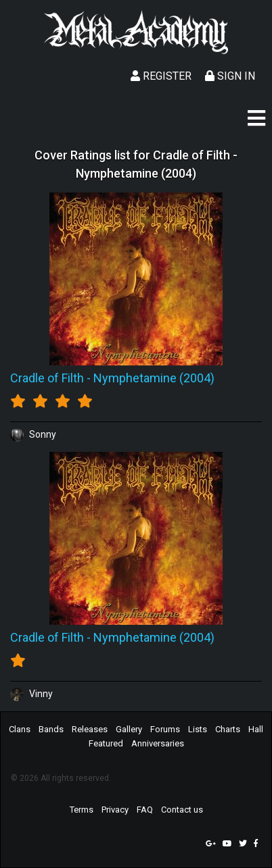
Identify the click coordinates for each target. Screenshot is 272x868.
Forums (165, 729)
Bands (51, 729)
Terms (82, 810)
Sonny (33, 434)
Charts (228, 729)
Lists (198, 729)
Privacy (115, 810)
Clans (20, 729)
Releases (90, 729)
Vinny (31, 694)
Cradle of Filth (47, 378)
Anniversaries (158, 743)
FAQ (145, 810)
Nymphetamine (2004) (154, 378)
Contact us (182, 810)
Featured (106, 743)
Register (161, 76)
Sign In (230, 76)
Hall (256, 729)
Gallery (129, 729)
